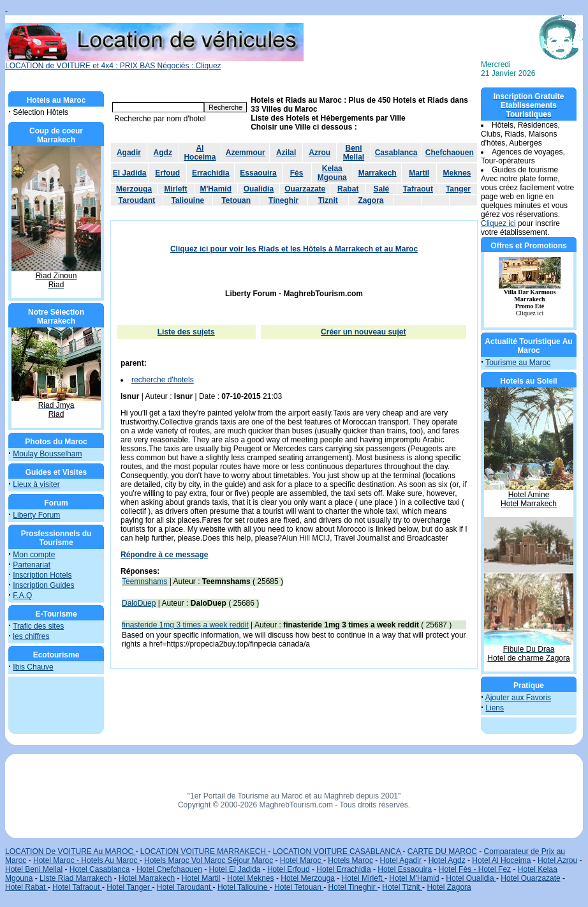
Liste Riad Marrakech (76, 878)
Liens (495, 708)
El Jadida (130, 173)
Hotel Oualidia (471, 878)
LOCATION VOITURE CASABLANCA (338, 851)
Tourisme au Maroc (518, 363)
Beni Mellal (354, 153)
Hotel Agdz (447, 860)
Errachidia (211, 173)
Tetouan (236, 200)
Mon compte (34, 555)
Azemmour (246, 153)
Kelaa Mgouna (332, 173)
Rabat (348, 189)
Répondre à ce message (164, 555)
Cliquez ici (498, 223)
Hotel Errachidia (343, 869)
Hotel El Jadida (235, 869)
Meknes (457, 173)
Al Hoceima (200, 153)
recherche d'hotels (163, 380)
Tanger (458, 189)
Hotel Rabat (26, 887)
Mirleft (175, 189)
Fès (297, 173)
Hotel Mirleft (363, 878)
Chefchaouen (450, 153)
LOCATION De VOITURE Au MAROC (70, 851)
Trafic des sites (38, 626)
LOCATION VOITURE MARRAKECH (204, 851)
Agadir (129, 153)
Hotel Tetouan (299, 887)
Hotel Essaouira (405, 869)
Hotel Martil (201, 878)
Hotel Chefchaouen (169, 869)
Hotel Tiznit (402, 887)
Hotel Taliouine (244, 887)
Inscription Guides (43, 585)
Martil (419, 173)
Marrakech (378, 173)
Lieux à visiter (36, 484)
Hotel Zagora (449, 887)
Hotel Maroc (302, 860)
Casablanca (396, 153)
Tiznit (328, 200)
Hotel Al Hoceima (501, 860)
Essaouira (258, 173)
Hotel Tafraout (77, 887)
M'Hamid (216, 189)
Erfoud (167, 173)
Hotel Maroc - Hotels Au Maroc (86, 860)
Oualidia (259, 189)
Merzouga (134, 189)
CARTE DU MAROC (442, 851)
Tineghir (283, 200)
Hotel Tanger (129, 887)
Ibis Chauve (33, 667)
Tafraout (418, 189)
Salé (382, 189)
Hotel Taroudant (185, 887)
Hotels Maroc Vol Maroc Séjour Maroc (209, 860)
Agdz (163, 153)
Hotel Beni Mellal (34, 869)
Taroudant (137, 200)
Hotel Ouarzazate (530, 878)
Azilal (286, 153)
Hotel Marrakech (147, 878)
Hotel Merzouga (308, 878)
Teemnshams (144, 581)
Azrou (320, 153)
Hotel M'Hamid (414, 878)
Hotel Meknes (250, 878)
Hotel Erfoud (289, 869)
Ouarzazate (305, 189)
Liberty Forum (36, 515)
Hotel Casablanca (100, 869)
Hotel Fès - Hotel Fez (475, 869)
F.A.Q (22, 596)
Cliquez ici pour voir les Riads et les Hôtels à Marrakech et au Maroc (294, 249)
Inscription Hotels (42, 575)
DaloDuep (139, 603)
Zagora (371, 200)
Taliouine (187, 200)
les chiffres (31, 636)
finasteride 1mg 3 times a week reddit (185, 625)
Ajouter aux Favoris (518, 698)
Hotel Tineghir (353, 887)
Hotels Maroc (350, 860)
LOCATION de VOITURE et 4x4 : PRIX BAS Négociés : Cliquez (154, 62)
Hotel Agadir (401, 860)
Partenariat (32, 565)
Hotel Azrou (557, 860)
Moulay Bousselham (47, 454)
